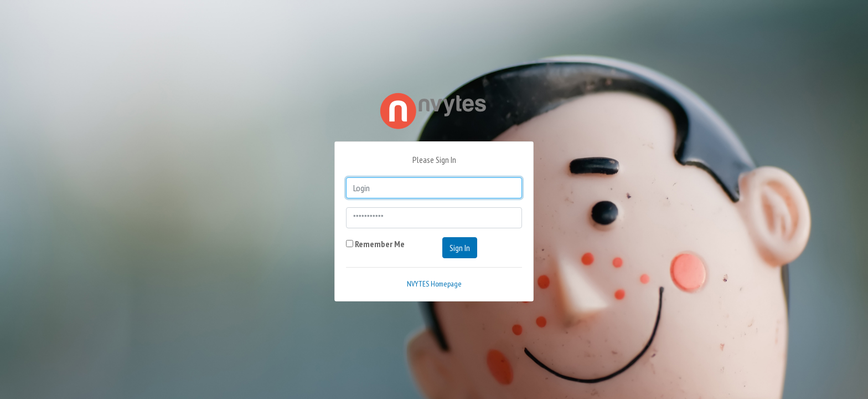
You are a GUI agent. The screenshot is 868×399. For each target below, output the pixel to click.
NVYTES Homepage (434, 284)
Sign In (460, 248)
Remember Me (375, 244)
